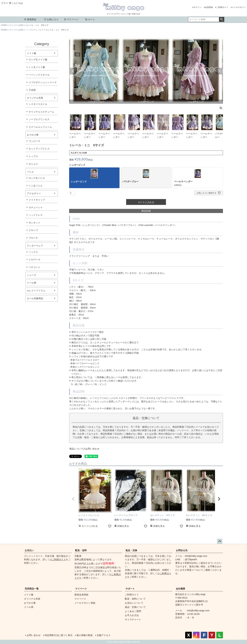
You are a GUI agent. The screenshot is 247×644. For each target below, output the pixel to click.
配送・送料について (135, 599)
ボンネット (34, 223)
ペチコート (34, 267)
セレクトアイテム (36, 291)
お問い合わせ (34, 635)
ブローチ (33, 238)
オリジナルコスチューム (41, 112)
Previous (73, 71)
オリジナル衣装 (16, 25)
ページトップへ (220, 541)
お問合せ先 (182, 550)
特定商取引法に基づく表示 (59, 635)
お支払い (29, 550)
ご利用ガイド (222, 7)
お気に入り (51, 19)
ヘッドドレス (36, 215)
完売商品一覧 (32, 589)
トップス (33, 156)
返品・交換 (131, 550)
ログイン (197, 7)
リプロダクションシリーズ (43, 82)
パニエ (30, 172)
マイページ (71, 19)
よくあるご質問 (133, 611)
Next (219, 71)
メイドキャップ (37, 200)
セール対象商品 (35, 298)
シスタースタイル (38, 104)
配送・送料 (81, 550)
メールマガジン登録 (85, 603)
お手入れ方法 (132, 615)
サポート (130, 589)
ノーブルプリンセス (34, 30)
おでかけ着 (33, 135)
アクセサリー (34, 193)
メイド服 (31, 53)
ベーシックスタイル (39, 75)
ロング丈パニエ (37, 178)
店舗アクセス (104, 635)
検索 (222, 19)
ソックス (33, 252)
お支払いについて (134, 603)
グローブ (33, 230)
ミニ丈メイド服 (37, 67)
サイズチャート (133, 619)
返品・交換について (135, 607)
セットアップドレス (39, 149)
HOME (4, 25)
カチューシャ (36, 207)
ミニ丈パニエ (36, 186)
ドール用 (31, 283)
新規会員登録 (81, 595)
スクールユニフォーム (40, 127)
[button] (73, 499)
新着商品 (30, 19)
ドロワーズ (34, 260)
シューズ (31, 275)
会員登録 (209, 7)
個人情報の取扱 (85, 635)
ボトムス (33, 164)
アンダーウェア (35, 246)
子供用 (32, 90)
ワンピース (34, 141)
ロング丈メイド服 (38, 60)
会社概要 (181, 589)
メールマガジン (239, 7)
